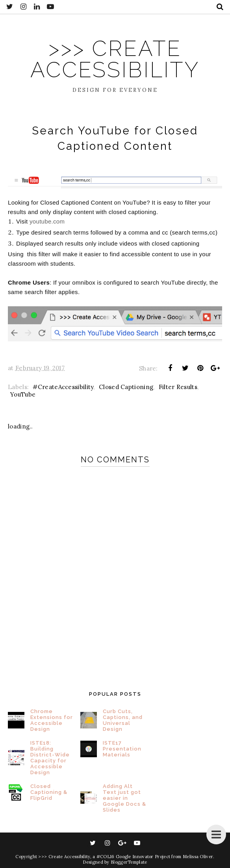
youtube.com (48, 221)
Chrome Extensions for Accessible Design (52, 720)
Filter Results (178, 387)
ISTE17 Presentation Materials (122, 749)
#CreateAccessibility (63, 387)
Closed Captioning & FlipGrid (49, 792)
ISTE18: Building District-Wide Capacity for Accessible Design (50, 758)
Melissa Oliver (198, 857)
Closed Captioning (126, 387)
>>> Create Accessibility (115, 59)
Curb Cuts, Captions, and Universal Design (123, 720)
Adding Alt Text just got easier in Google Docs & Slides (124, 798)
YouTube (23, 394)
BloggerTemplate (129, 862)
